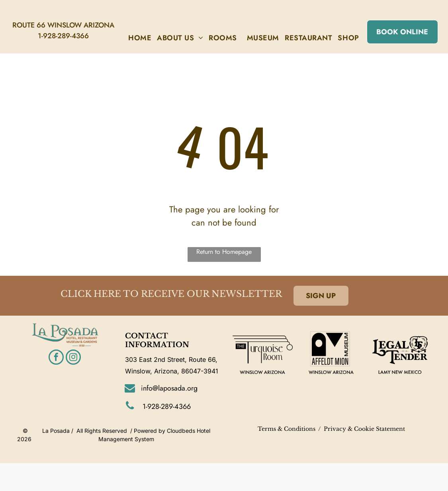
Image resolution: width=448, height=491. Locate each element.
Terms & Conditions (287, 429)
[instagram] (73, 358)
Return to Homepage (224, 252)
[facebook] (56, 358)
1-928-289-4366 (63, 36)
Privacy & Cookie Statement (364, 429)
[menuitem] (140, 38)
